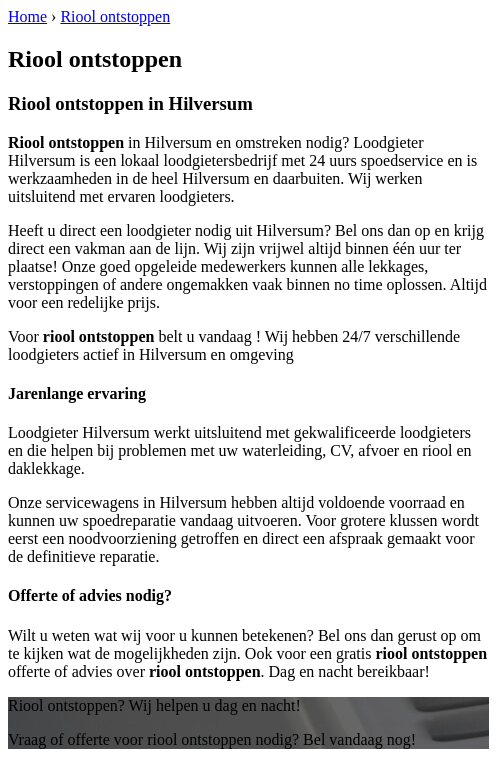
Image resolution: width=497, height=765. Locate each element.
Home (27, 16)
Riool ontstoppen (115, 16)
